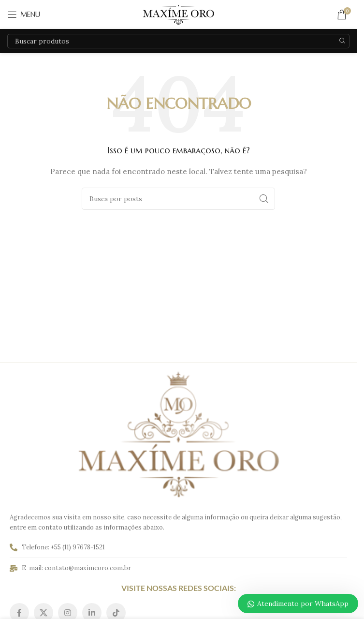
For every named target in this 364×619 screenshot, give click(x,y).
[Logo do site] (178, 14)
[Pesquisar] (178, 41)
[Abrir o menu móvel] (24, 15)
